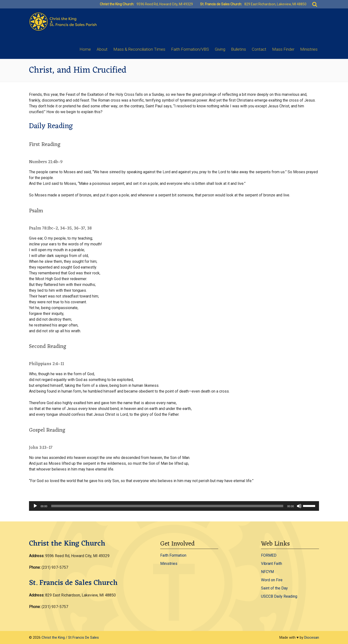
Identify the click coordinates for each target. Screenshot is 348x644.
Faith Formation (173, 555)
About (102, 49)
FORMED (269, 555)
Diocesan (312, 637)
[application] (174, 506)
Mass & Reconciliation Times (139, 49)
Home (85, 49)
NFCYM (267, 572)
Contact (259, 49)
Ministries (309, 49)
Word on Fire (272, 580)
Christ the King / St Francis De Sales (70, 637)
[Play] (35, 506)
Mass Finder (283, 49)
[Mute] (299, 506)
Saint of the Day (274, 588)
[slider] (167, 506)
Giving (220, 49)
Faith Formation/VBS (190, 49)
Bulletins (239, 49)
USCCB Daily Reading (279, 596)
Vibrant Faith (272, 564)
